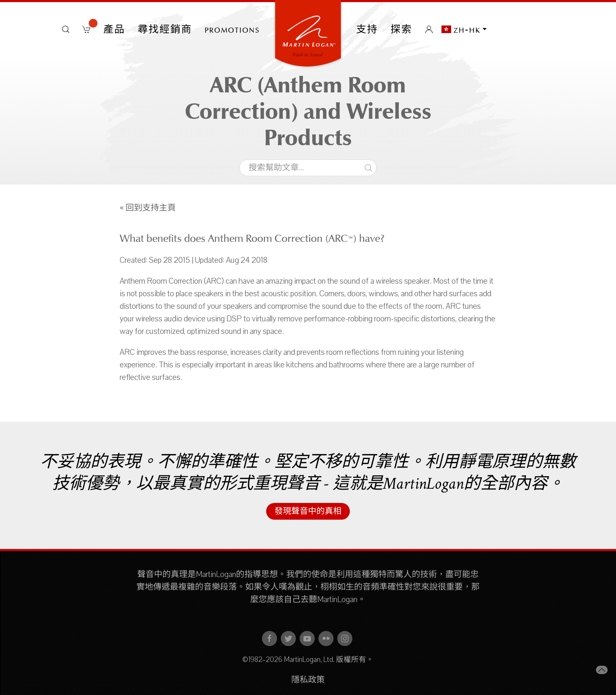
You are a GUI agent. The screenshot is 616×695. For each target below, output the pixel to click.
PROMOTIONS (232, 29)
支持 (367, 29)
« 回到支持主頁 (148, 208)
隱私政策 (308, 680)
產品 (114, 29)
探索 (401, 29)
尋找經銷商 (165, 29)
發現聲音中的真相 (308, 511)
